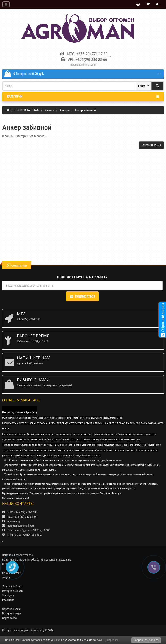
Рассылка (8, 600)
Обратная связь (12, 609)
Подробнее (112, 640)
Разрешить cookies (146, 640)
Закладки (8, 595)
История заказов (13, 591)
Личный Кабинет (12, 586)
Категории (83, 96)
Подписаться (82, 296)
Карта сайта (10, 618)
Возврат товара (12, 613)
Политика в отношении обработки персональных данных (37, 560)
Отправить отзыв (151, 145)
